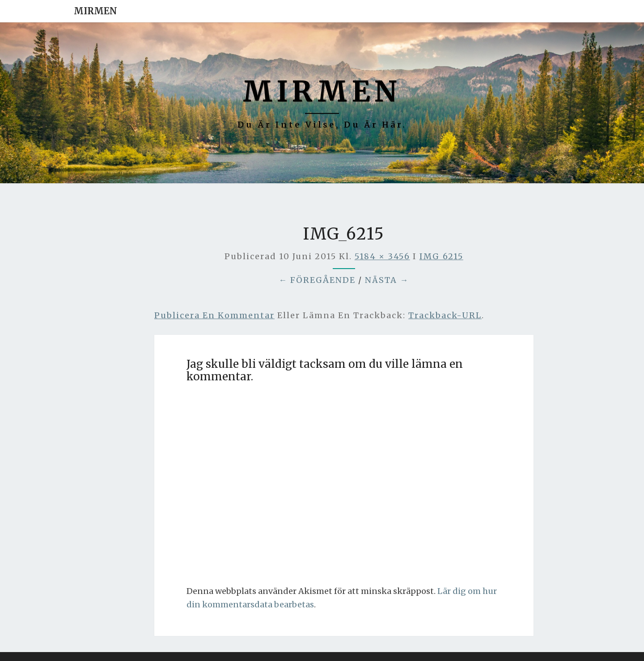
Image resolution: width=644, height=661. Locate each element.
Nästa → (387, 280)
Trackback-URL (445, 315)
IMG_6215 (441, 256)
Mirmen (95, 11)
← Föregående (317, 280)
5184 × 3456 (382, 256)
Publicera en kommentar (214, 315)
